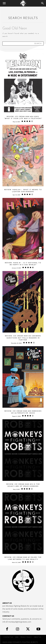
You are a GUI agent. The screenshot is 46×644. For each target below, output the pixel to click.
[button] (4, 3)
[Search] (43, 3)
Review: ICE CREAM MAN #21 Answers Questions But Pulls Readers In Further (23, 338)
